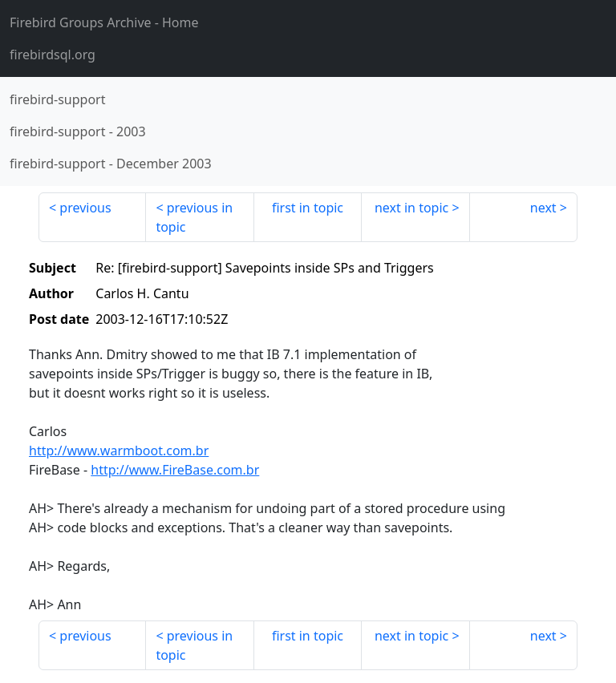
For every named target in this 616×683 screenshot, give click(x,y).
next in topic (411, 208)
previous (85, 208)
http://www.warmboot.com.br (119, 451)
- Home (104, 22)
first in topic (308, 208)
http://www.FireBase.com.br (175, 470)
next (543, 208)
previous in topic (194, 217)
